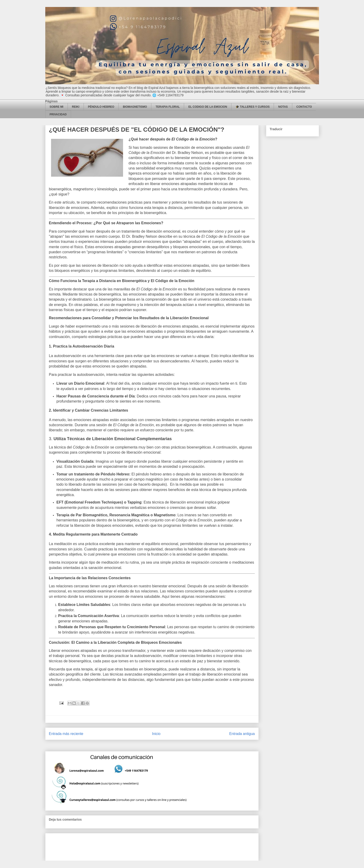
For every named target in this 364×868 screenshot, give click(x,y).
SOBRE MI (57, 107)
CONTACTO (304, 107)
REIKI (76, 107)
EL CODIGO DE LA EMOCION (208, 107)
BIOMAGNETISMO (135, 107)
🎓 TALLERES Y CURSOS (253, 107)
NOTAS (283, 107)
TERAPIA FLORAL (168, 107)
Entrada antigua (242, 734)
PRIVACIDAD (58, 114)
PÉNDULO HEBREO (101, 107)
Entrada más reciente (66, 734)
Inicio (156, 734)
